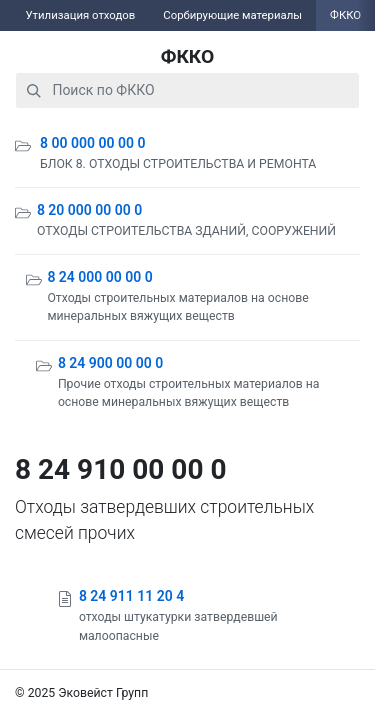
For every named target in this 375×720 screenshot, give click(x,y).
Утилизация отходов (80, 15)
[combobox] (187, 90)
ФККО (188, 56)
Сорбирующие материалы (232, 15)
